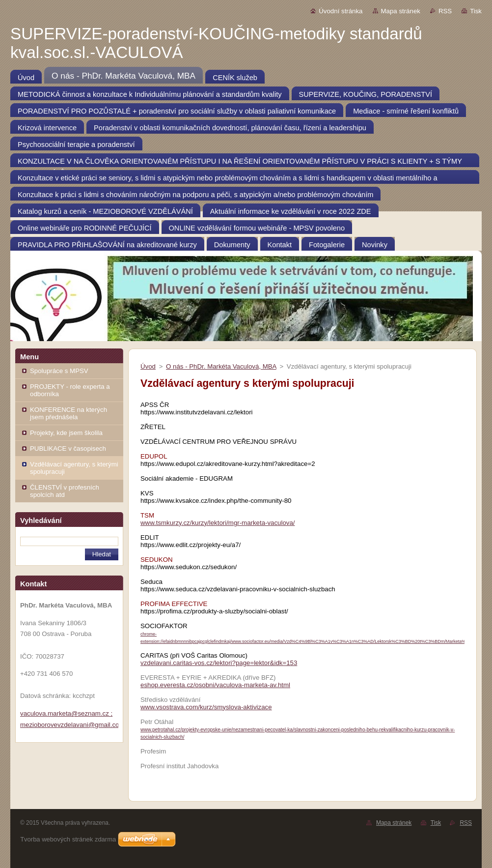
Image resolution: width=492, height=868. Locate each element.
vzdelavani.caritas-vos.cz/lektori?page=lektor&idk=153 (219, 663)
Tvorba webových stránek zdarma (68, 839)
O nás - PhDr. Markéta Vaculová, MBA (221, 366)
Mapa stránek (401, 11)
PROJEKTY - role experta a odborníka (70, 390)
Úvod (148, 366)
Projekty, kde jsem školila (66, 433)
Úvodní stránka (341, 11)
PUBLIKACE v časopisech (68, 448)
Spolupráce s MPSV (59, 371)
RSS (445, 11)
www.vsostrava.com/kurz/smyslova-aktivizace (206, 707)
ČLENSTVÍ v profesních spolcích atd (65, 491)
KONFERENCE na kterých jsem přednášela (68, 413)
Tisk (476, 11)
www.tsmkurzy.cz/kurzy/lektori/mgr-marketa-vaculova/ (218, 523)
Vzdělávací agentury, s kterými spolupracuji (74, 468)
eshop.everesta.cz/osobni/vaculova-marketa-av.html (215, 685)
